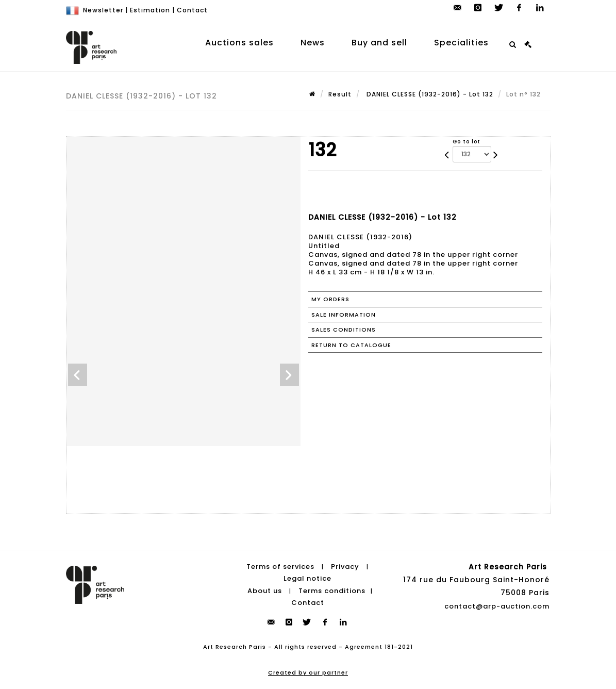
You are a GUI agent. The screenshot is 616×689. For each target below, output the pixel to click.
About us (265, 591)
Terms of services (280, 567)
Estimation (150, 10)
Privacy (345, 567)
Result (340, 94)
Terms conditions (332, 591)
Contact (192, 10)
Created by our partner (308, 672)
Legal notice (307, 578)
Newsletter (103, 10)
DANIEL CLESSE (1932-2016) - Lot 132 (429, 94)
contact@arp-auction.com (497, 606)
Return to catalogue (351, 345)
